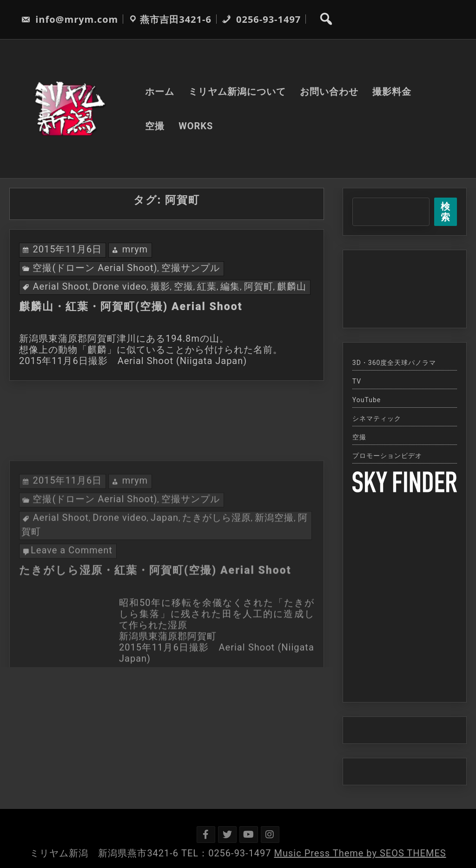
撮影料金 (392, 92)
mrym (135, 249)
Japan (165, 573)
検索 (446, 212)
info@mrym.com (69, 19)
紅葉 (207, 286)
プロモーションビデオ (387, 456)
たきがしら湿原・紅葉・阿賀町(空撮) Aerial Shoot (155, 626)
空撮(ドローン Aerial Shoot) (95, 268)
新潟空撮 (274, 573)
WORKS (196, 126)
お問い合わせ (329, 92)
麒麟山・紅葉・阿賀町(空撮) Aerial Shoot (131, 307)
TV (357, 381)
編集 (230, 286)
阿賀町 (259, 286)
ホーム (160, 92)
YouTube (367, 400)
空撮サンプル (191, 268)
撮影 (160, 286)
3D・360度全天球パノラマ (394, 363)
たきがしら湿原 (216, 573)
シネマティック (377, 418)
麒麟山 (292, 286)
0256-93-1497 (261, 19)
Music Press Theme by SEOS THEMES (360, 853)
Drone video (120, 286)
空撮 (155, 126)
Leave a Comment (72, 606)
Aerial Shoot (60, 286)
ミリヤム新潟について (237, 92)
